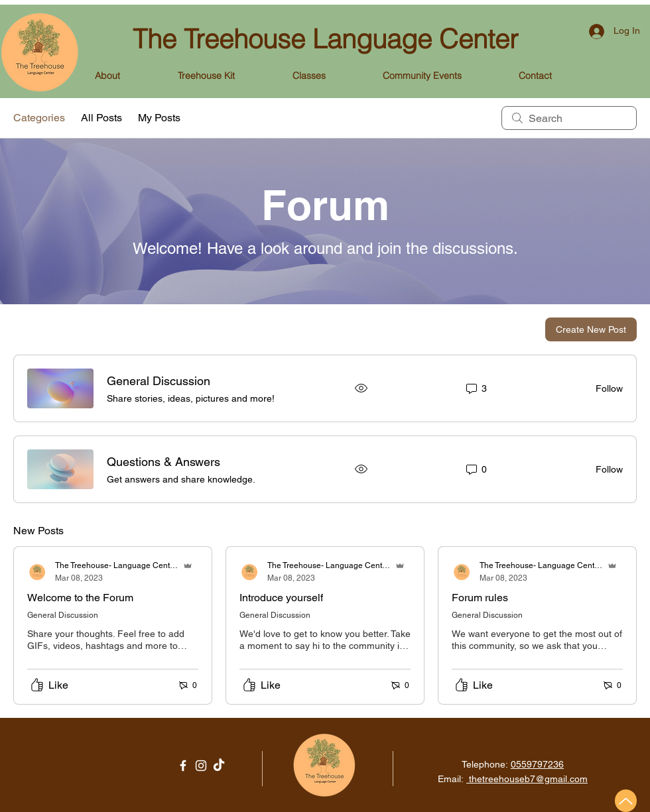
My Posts (159, 118)
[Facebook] (183, 766)
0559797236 (537, 764)
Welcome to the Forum (80, 598)
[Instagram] (201, 766)
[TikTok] (219, 766)
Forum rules (480, 598)
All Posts (101, 118)
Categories (39, 118)
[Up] (626, 801)
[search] (569, 118)
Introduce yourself (281, 598)
